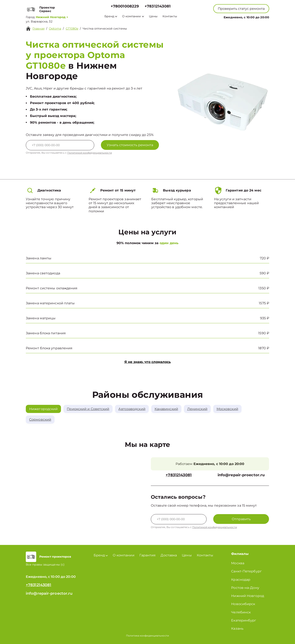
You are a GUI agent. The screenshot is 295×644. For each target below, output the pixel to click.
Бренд (111, 16)
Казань (237, 628)
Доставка (169, 555)
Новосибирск (243, 604)
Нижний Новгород (248, 596)
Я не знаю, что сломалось (148, 362)
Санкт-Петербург (246, 571)
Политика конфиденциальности (147, 636)
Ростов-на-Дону (245, 588)
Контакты (170, 16)
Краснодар (241, 580)
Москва (238, 563)
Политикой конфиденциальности (90, 153)
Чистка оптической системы (105, 29)
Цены (153, 16)
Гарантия (148, 555)
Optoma (55, 29)
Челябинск (241, 612)
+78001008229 (125, 6)
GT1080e (72, 29)
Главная (38, 29)
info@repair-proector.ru (241, 475)
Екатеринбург (244, 620)
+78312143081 (158, 6)
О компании (133, 16)
